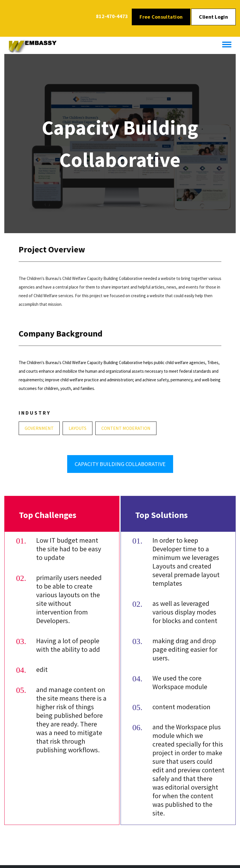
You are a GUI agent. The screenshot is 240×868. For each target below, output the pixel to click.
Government (39, 428)
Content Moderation (126, 428)
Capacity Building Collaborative (120, 464)
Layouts (78, 428)
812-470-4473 (112, 16)
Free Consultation (161, 17)
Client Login (213, 17)
